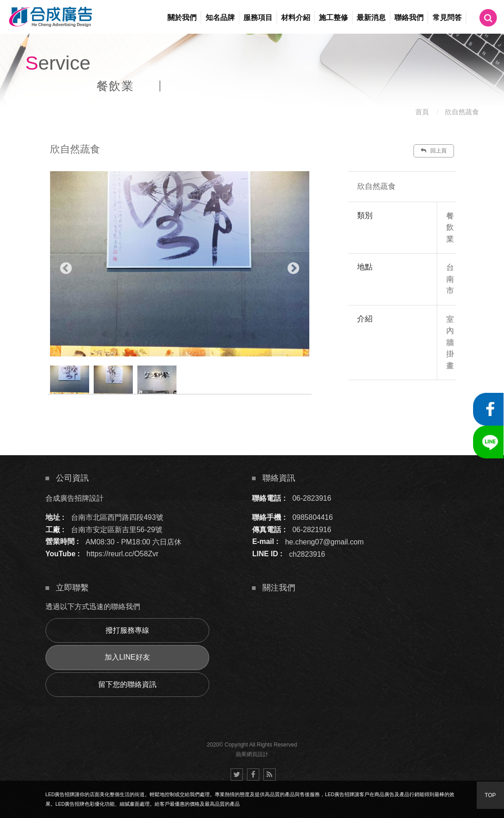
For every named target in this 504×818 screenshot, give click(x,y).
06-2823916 (312, 498)
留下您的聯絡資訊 (127, 684)
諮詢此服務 (415, 407)
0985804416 (313, 517)
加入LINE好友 (127, 657)
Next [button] (293, 269)
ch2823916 (307, 554)
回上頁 (433, 151)
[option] (180, 264)
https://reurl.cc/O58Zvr (122, 554)
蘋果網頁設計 (252, 754)
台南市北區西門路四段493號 (117, 517)
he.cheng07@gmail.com (325, 541)
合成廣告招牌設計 (75, 498)
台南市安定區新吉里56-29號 (117, 530)
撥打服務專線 (127, 630)
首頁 (422, 112)
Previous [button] (66, 269)
